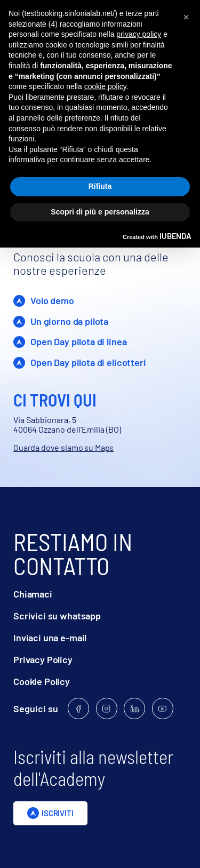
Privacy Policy (43, 660)
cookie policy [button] (105, 86)
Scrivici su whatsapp (57, 616)
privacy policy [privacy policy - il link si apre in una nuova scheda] (139, 34)
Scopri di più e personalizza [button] (100, 212)
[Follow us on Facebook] (78, 708)
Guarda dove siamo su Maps (63, 447)
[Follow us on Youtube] (163, 708)
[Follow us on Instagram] (107, 708)
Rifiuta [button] (100, 186)
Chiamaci (33, 594)
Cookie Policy (42, 682)
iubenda (175, 236)
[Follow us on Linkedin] (134, 708)
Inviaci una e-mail (50, 638)
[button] (186, 17)
